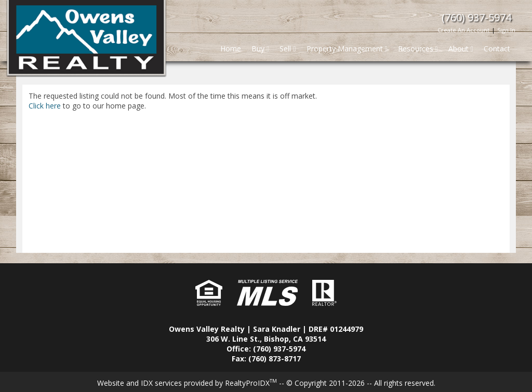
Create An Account (463, 30)
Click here (45, 106)
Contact (497, 49)
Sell (288, 49)
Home (231, 49)
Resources (418, 49)
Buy (260, 49)
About (461, 49)
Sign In (506, 30)
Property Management (347, 49)
